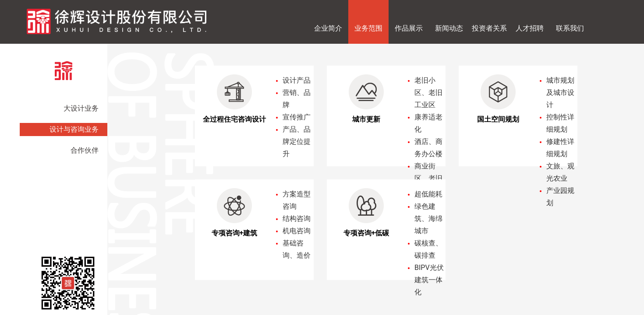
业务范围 (368, 28)
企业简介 (328, 28)
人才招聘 (530, 28)
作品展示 (409, 28)
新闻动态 (449, 28)
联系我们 (570, 28)
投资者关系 (489, 28)
